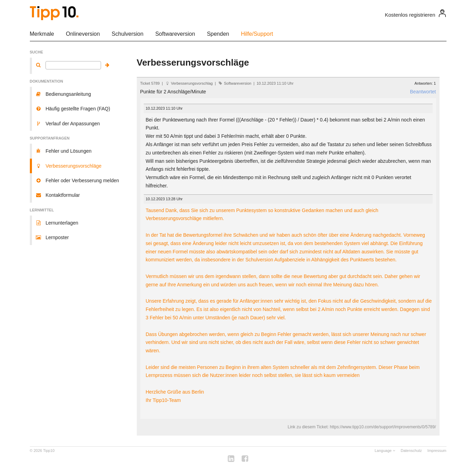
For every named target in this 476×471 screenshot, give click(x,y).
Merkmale (42, 34)
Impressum (437, 451)
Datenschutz (411, 451)
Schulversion (128, 34)
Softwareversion (175, 34)
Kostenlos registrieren (410, 15)
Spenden (218, 34)
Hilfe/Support (257, 34)
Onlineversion (83, 34)
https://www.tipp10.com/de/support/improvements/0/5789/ (383, 427)
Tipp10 (49, 451)
